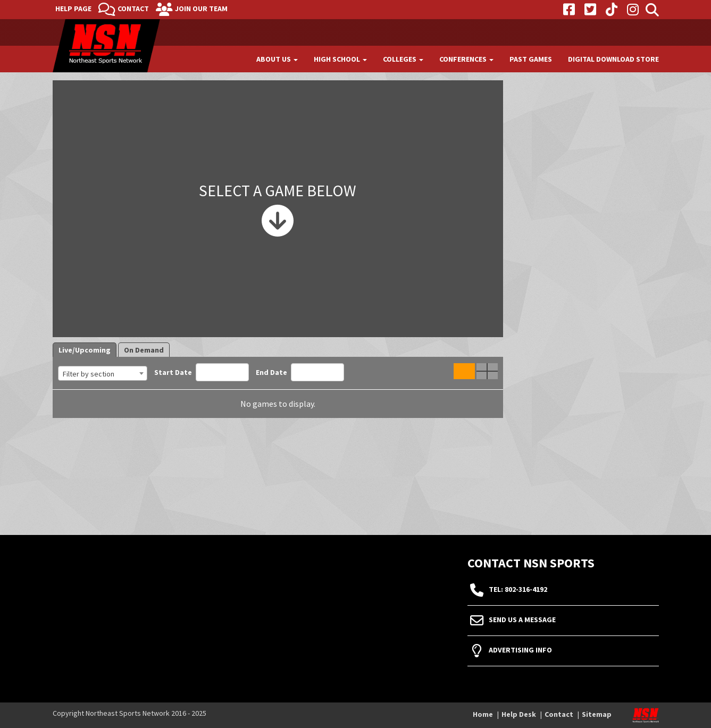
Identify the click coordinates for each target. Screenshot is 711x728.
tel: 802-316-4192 (518, 590)
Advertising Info (520, 650)
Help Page (73, 9)
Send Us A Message (522, 620)
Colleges (403, 59)
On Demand (144, 350)
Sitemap (597, 714)
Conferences (466, 59)
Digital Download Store (613, 59)
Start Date (202, 372)
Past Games (531, 59)
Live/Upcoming (85, 350)
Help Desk (519, 714)
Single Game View (464, 371)
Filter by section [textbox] (89, 374)
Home (483, 714)
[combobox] (103, 373)
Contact (133, 9)
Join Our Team (201, 9)
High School (340, 59)
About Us (277, 59)
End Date (300, 372)
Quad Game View (487, 371)
